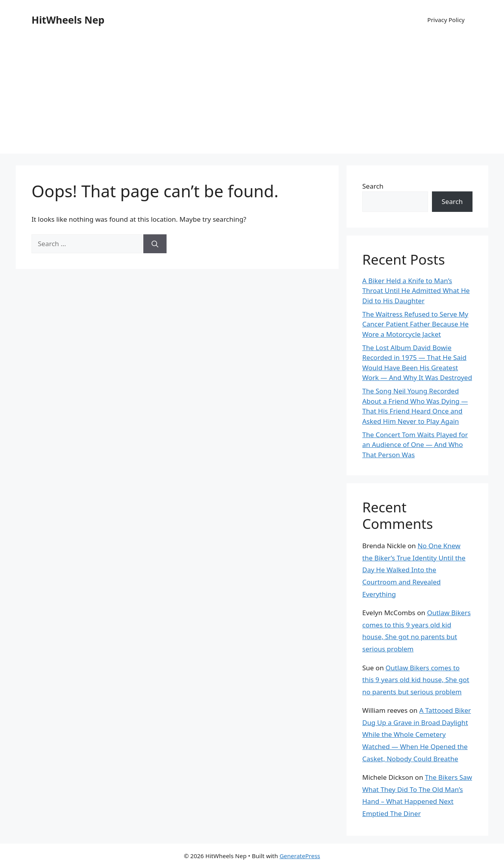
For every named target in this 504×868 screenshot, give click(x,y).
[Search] (155, 244)
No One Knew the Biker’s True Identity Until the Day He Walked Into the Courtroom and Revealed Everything (414, 570)
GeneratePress (300, 856)
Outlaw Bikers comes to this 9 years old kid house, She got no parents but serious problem (416, 680)
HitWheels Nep (68, 20)
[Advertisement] (252, 98)
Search (373, 186)
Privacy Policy (446, 20)
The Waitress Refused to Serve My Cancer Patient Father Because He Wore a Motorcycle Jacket (415, 324)
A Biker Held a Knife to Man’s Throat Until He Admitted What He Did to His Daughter (416, 291)
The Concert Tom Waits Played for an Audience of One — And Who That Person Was (415, 445)
